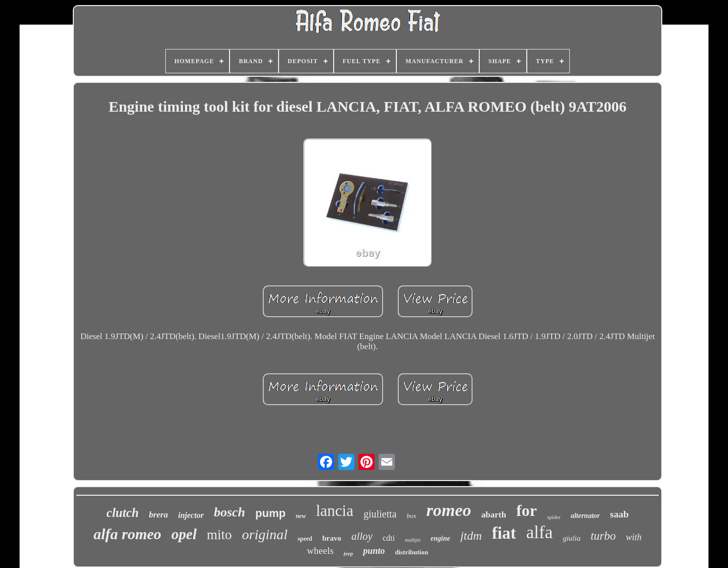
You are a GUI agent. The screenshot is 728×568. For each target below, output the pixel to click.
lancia (335, 511)
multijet (413, 540)
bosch (230, 512)
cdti (389, 538)
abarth (494, 515)
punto (374, 551)
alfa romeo (127, 534)
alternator (585, 516)
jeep (348, 553)
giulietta (380, 514)
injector (191, 515)
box (411, 516)
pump (270, 513)
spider (554, 517)
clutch (123, 513)
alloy (362, 536)
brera (158, 515)
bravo (332, 538)
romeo (449, 510)
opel (184, 534)
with (634, 537)
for (527, 510)
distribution (412, 552)
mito (219, 535)
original (265, 534)
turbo (603, 536)
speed (305, 539)
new (301, 516)
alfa (539, 532)
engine (441, 538)
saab (620, 514)
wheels (320, 551)
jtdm (471, 536)
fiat (504, 533)
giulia (572, 538)
